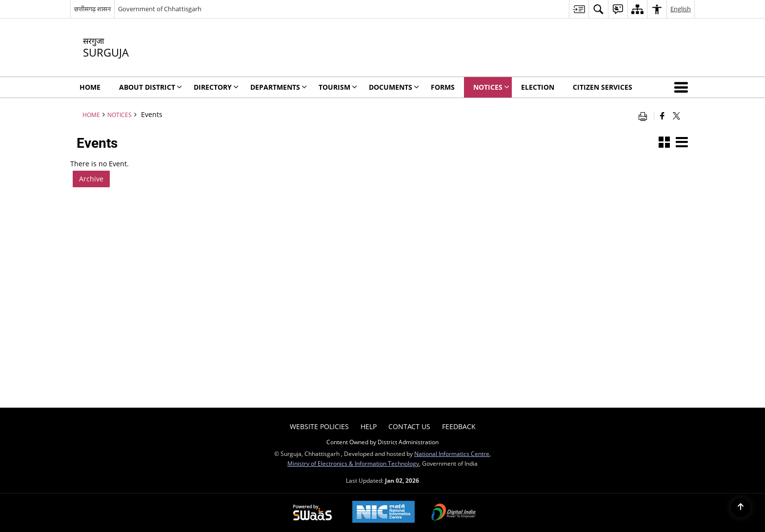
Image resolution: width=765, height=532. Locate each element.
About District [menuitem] (151, 87)
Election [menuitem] (538, 87)
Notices (120, 115)
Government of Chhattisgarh (160, 9)
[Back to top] (741, 508)
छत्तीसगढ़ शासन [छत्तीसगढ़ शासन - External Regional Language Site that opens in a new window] (92, 9)
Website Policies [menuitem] (319, 426)
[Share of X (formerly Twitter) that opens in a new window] (676, 116)
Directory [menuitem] (216, 87)
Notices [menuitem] (491, 87)
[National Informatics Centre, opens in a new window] (383, 513)
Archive (91, 179)
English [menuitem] (681, 9)
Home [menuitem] (90, 87)
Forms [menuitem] (443, 87)
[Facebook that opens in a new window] (662, 116)
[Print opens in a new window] (645, 116)
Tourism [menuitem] (338, 87)
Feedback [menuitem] (459, 426)
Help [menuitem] (369, 426)
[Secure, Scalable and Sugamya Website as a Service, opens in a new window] (312, 513)
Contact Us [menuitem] (409, 426)
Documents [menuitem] (394, 87)
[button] (683, 87)
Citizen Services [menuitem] (603, 87)
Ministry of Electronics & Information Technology (353, 463)
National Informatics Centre (452, 453)
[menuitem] (579, 9)
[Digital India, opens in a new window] (454, 513)
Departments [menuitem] (279, 87)
